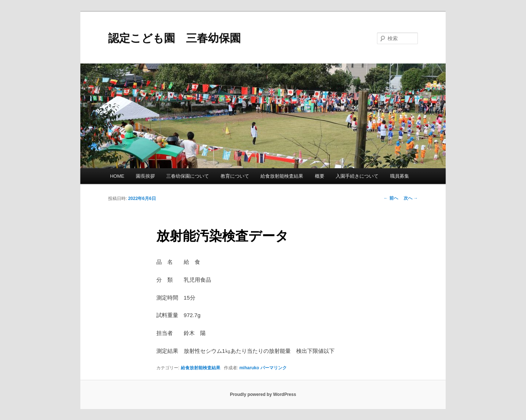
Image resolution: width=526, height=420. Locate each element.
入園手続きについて (357, 176)
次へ (411, 198)
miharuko (249, 368)
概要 (320, 176)
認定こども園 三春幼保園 (174, 38)
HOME (117, 176)
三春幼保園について (188, 176)
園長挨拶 (145, 176)
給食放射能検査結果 (282, 176)
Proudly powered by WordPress (263, 394)
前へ (391, 198)
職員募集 (400, 176)
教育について (235, 176)
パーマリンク (274, 368)
